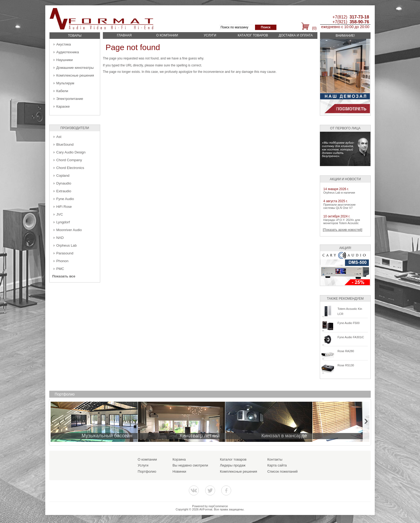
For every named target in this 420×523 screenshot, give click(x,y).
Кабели (62, 91)
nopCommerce (218, 506)
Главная (124, 35)
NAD (60, 238)
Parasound (65, 253)
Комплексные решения (75, 75)
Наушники (65, 60)
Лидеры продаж (233, 465)
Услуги (210, 35)
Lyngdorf (63, 222)
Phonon (62, 261)
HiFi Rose (64, 207)
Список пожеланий (282, 471)
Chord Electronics (70, 168)
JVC (60, 214)
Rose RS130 (346, 365)
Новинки (179, 471)
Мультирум (65, 83)
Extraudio (64, 191)
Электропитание (70, 99)
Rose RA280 (346, 351)
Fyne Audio (65, 199)
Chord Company (69, 160)
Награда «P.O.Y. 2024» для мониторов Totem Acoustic (342, 221)
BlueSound (65, 144)
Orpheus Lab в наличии (339, 193)
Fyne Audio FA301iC (351, 337)
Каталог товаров (253, 35)
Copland (63, 176)
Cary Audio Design (71, 152)
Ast (59, 137)
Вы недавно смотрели (190, 465)
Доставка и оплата (296, 35)
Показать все (64, 276)
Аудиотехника (67, 52)
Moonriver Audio (69, 230)
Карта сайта (277, 465)
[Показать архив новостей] (343, 230)
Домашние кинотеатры (75, 68)
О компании (167, 35)
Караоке (63, 106)
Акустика (64, 44)
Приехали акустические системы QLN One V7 (340, 206)
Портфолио (147, 471)
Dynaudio (64, 183)
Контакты (275, 459)
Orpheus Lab (66, 245)
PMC (60, 269)
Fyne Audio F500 (348, 323)
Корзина (179, 459)
